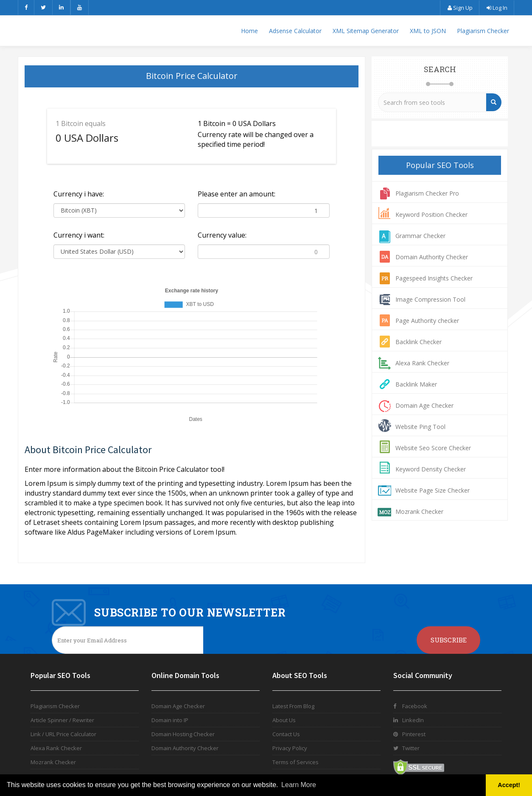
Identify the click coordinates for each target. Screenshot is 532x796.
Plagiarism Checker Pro (427, 193)
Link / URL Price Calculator (63, 734)
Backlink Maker (416, 384)
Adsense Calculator (295, 31)
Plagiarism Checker (483, 31)
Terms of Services (295, 762)
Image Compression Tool (430, 299)
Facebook (410, 706)
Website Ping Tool (420, 427)
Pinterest (409, 734)
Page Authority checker (427, 321)
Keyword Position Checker (431, 214)
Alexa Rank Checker (422, 363)
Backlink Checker (419, 342)
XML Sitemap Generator (366, 31)
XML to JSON (428, 31)
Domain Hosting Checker (183, 734)
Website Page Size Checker (433, 490)
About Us (284, 720)
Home (249, 31)
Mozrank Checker (419, 512)
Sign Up (460, 8)
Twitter (406, 748)
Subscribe (449, 640)
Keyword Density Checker (431, 469)
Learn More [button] (299, 785)
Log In (497, 8)
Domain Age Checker (424, 405)
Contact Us (286, 734)
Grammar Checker (420, 236)
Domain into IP (170, 720)
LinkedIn (409, 720)
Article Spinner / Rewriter (62, 720)
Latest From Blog (293, 706)
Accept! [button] (509, 785)
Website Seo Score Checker (433, 448)
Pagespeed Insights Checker (434, 278)
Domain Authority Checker (432, 257)
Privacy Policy (290, 748)
